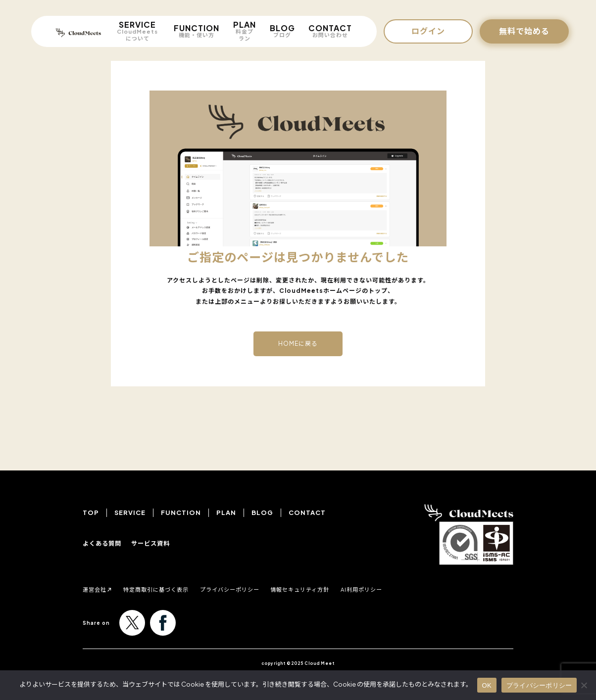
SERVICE (137, 31)
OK (487, 685)
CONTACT (330, 31)
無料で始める (524, 31)
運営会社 (98, 589)
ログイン (428, 31)
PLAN (245, 31)
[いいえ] (584, 685)
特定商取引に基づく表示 (170, 589)
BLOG (282, 31)
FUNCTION (197, 31)
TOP (91, 513)
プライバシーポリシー (259, 589)
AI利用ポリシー (418, 589)
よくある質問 (103, 543)
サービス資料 (155, 543)
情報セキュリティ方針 (344, 589)
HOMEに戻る (298, 344)
